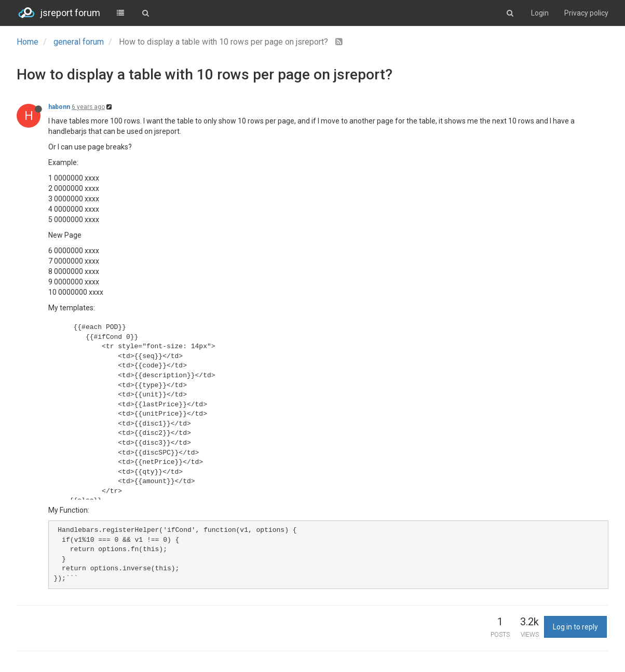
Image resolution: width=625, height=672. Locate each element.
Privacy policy (586, 13)
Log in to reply (575, 627)
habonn (59, 107)
